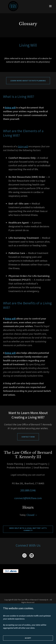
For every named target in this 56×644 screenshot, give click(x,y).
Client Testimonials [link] (28, 612)
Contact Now (28, 437)
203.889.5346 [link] (28, 490)
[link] (13, 6)
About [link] (28, 609)
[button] (50, 6)
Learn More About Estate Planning (28, 81)
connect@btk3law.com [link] (28, 498)
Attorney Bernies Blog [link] (28, 616)
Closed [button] (30, 515)
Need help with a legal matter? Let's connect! (28, 529)
